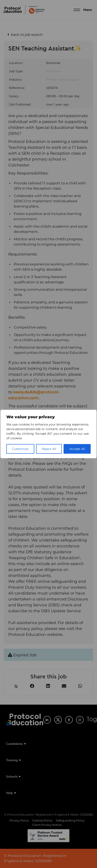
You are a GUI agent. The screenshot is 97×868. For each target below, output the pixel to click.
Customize (20, 449)
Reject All (49, 449)
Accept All (77, 449)
